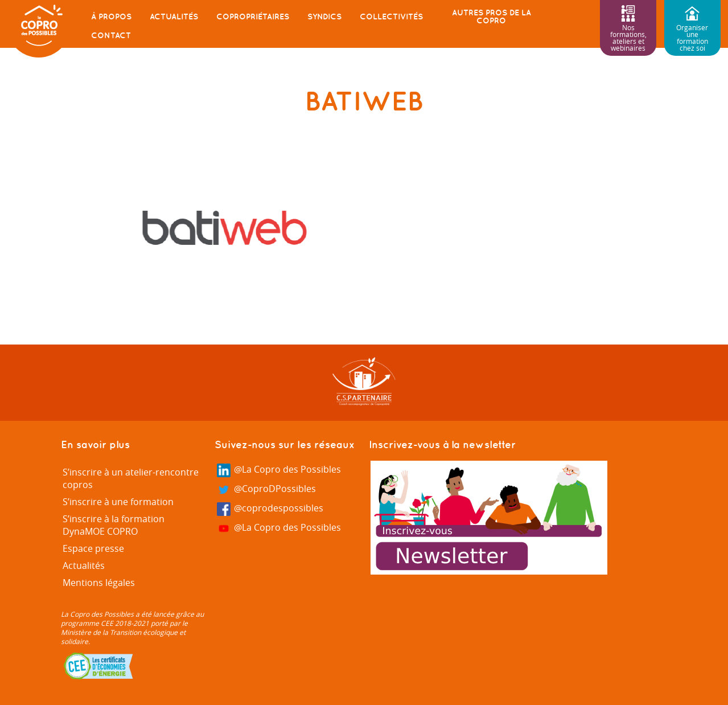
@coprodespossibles (270, 509)
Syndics (324, 17)
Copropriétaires (253, 17)
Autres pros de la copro (491, 17)
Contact (111, 35)
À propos (111, 17)
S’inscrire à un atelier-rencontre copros (131, 478)
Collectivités (391, 17)
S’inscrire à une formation (118, 502)
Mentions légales (99, 583)
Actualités (174, 17)
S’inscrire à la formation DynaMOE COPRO (114, 525)
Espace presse (93, 548)
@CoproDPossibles (266, 489)
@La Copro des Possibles (279, 470)
